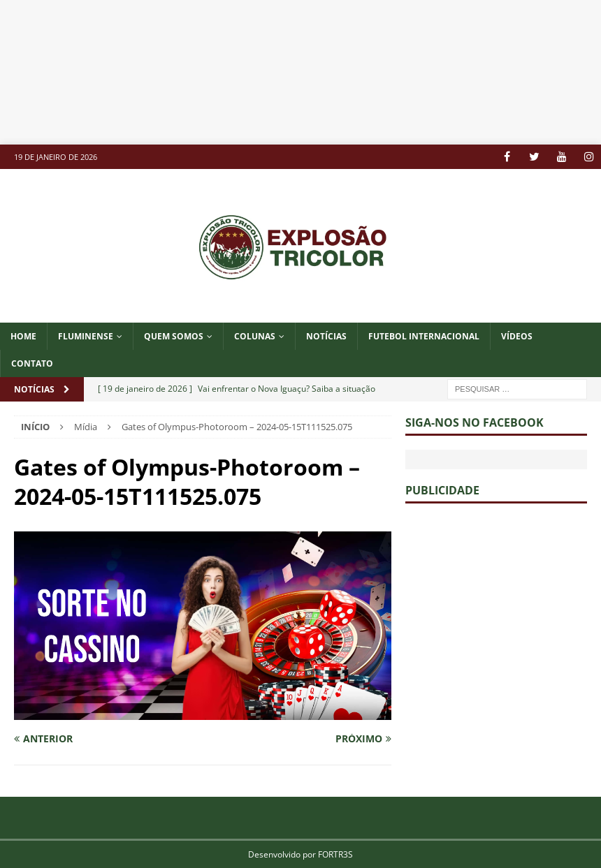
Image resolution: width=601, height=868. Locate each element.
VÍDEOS (517, 336)
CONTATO (32, 363)
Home (23, 336)
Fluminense (86, 336)
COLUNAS (255, 336)
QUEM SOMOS (174, 336)
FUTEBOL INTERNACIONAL (424, 336)
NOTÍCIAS (326, 336)
